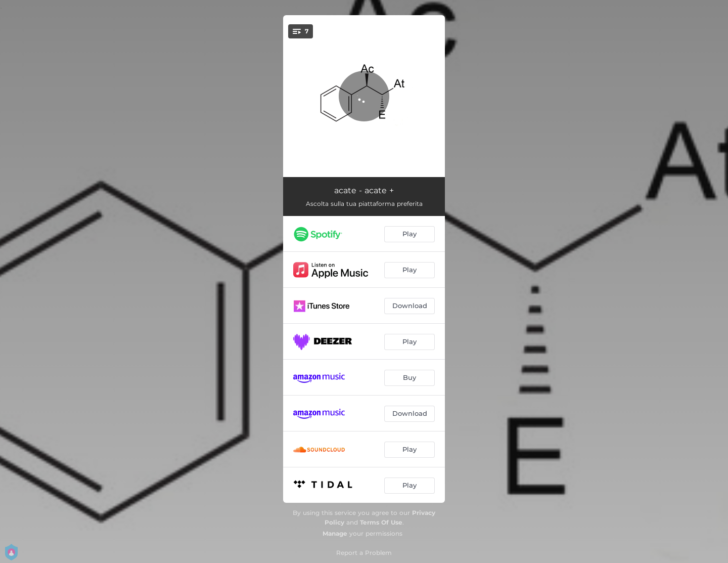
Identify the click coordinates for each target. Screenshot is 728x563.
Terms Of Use (381, 522)
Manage (335, 533)
